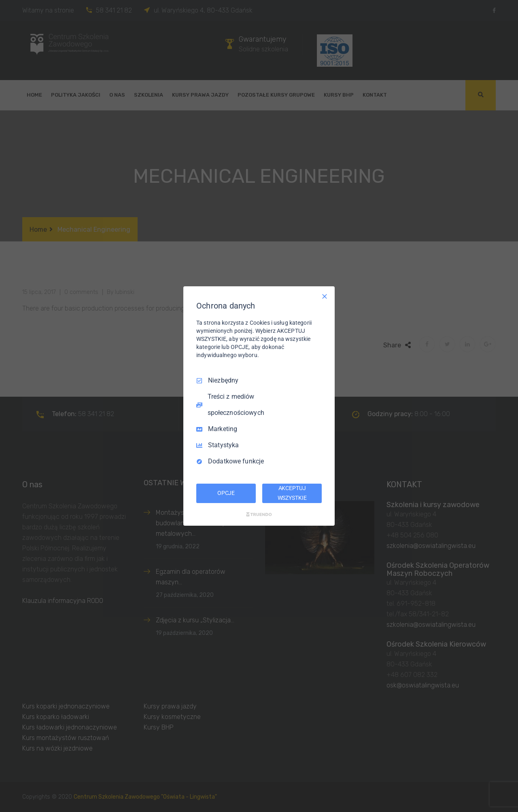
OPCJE (226, 493)
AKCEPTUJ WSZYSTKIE (292, 493)
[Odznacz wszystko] (325, 296)
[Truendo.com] (259, 514)
